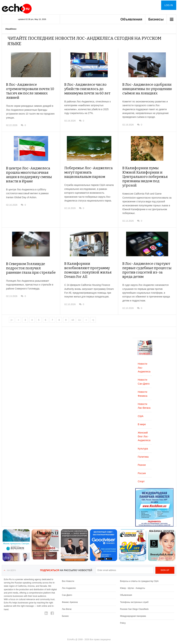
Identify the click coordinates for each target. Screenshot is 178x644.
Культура (143, 442)
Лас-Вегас (67, 602)
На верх (11, 564)
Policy (123, 616)
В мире (142, 418)
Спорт (141, 475)
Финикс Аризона (70, 595)
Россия (142, 466)
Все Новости (68, 574)
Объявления (131, 19)
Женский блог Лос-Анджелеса (144, 430)
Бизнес (65, 609)
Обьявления (126, 588)
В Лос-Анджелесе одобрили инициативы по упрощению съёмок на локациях (144, 89)
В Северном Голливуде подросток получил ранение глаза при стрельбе (28, 262)
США (141, 409)
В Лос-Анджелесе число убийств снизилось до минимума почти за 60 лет (85, 89)
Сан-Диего (67, 588)
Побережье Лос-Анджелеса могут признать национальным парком (89, 171)
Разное (142, 458)
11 (79, 313)
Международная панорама (133, 609)
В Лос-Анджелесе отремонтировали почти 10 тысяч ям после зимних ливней (31, 89)
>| (93, 313)
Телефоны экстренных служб (134, 595)
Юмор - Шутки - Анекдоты (133, 581)
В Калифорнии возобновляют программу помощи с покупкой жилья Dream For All (89, 262)
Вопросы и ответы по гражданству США (139, 574)
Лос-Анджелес (69, 581)
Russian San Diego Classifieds (134, 602)
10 (73, 313)
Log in (169, 5)
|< (12, 313)
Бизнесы (156, 19)
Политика (143, 450)
